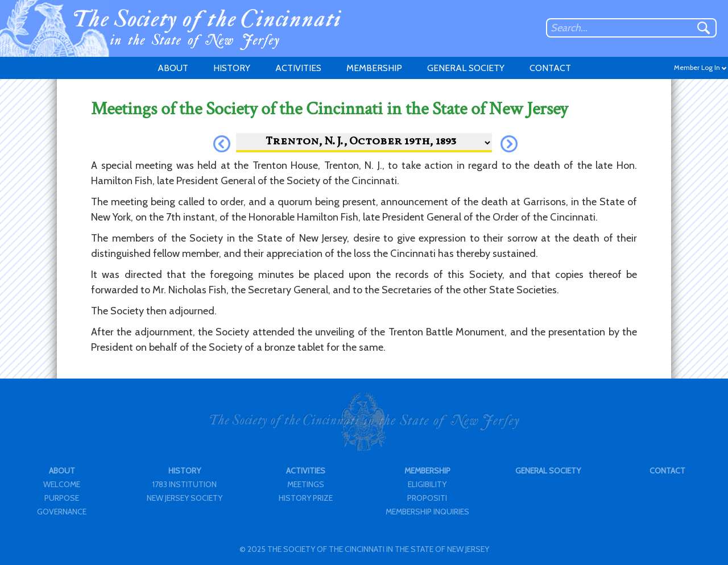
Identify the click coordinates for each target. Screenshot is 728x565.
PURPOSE (62, 498)
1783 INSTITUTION (185, 484)
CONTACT (550, 68)
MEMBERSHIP (374, 68)
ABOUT (173, 68)
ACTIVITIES (298, 68)
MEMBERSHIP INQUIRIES (427, 512)
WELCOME (62, 484)
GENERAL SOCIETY (466, 68)
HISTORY (232, 68)
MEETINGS (306, 484)
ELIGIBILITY (427, 484)
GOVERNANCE (62, 512)
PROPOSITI (427, 498)
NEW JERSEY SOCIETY (185, 498)
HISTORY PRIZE (306, 498)
